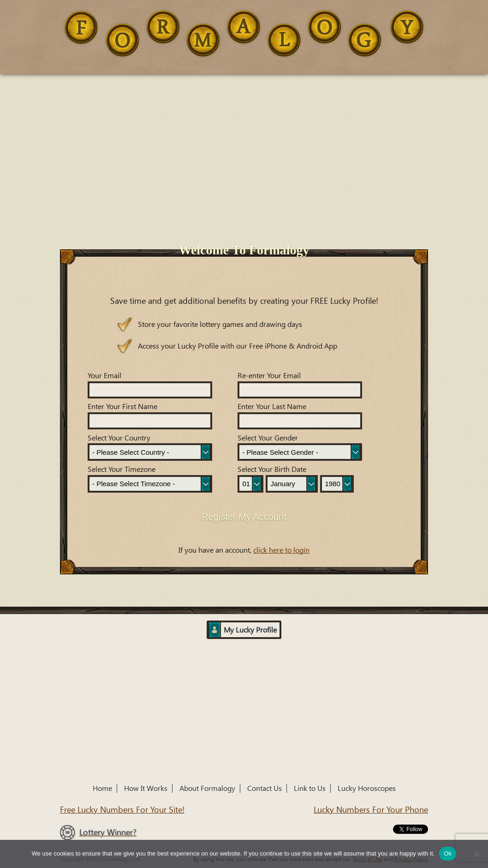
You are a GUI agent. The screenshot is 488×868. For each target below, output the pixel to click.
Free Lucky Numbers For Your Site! (122, 810)
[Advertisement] (244, 143)
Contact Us (265, 788)
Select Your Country (119, 438)
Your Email (104, 376)
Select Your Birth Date (272, 469)
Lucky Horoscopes (367, 788)
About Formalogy (207, 788)
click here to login (281, 550)
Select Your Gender (268, 438)
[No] (476, 854)
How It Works (146, 788)
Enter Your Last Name (272, 407)
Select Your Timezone (122, 469)
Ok (448, 853)
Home (102, 788)
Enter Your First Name (122, 407)
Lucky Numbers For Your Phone (371, 810)
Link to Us (310, 788)
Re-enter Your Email (269, 376)
